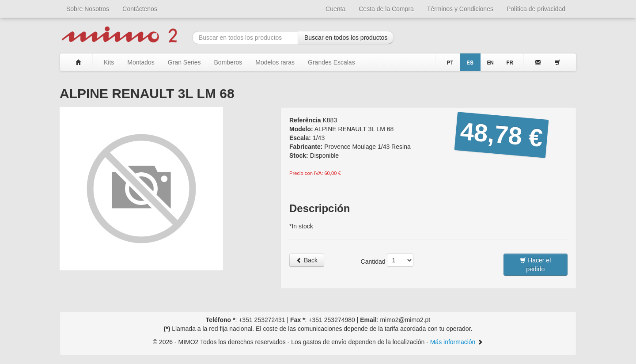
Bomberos (228, 62)
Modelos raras (275, 62)
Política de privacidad (536, 9)
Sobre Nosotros (88, 9)
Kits (109, 62)
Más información (457, 342)
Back (307, 260)
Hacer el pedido (535, 265)
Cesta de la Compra (386, 9)
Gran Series (184, 62)
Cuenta (335, 9)
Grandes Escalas (331, 62)
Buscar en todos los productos (346, 38)
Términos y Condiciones (460, 9)
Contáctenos (140, 9)
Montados (141, 62)
